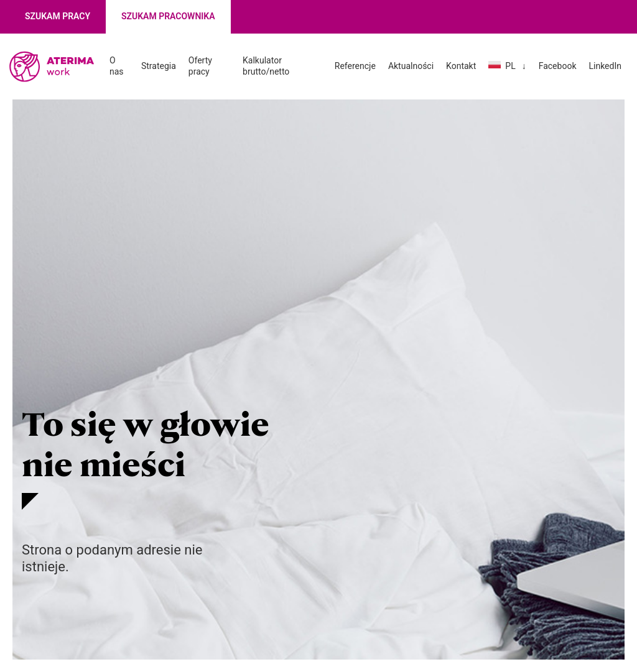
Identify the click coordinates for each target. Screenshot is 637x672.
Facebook (558, 66)
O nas (117, 66)
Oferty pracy (200, 66)
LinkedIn (605, 66)
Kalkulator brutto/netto (266, 66)
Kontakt (461, 66)
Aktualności (411, 66)
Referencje (355, 66)
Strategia (159, 66)
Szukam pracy (58, 16)
